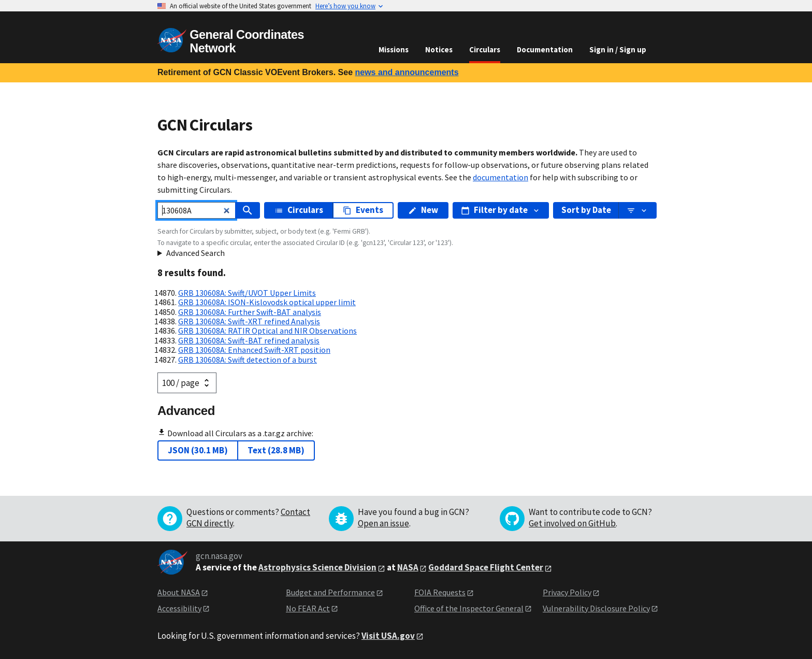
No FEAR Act (308, 608)
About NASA (179, 592)
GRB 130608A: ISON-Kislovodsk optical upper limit (267, 302)
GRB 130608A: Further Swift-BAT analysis (250, 312)
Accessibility (179, 608)
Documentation (545, 49)
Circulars (485, 49)
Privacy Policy (567, 592)
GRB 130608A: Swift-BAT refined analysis (249, 340)
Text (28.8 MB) (276, 450)
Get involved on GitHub (572, 523)
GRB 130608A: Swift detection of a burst (248, 360)
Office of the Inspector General (469, 608)
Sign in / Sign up (618, 49)
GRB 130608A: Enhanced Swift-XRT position (254, 350)
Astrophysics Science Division (317, 567)
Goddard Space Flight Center (486, 567)
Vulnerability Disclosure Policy (596, 608)
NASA (408, 567)
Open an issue (383, 523)
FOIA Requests (440, 592)
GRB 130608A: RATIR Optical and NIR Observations (267, 331)
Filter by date (501, 210)
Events (363, 210)
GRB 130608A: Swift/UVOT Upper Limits (247, 293)
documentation (501, 177)
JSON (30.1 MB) (198, 450)
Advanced (186, 411)
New (423, 210)
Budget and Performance (330, 592)
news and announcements (407, 72)
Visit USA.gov (388, 636)
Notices (439, 49)
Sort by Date (586, 210)
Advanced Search (195, 253)
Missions (394, 49)
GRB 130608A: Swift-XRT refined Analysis (249, 321)
